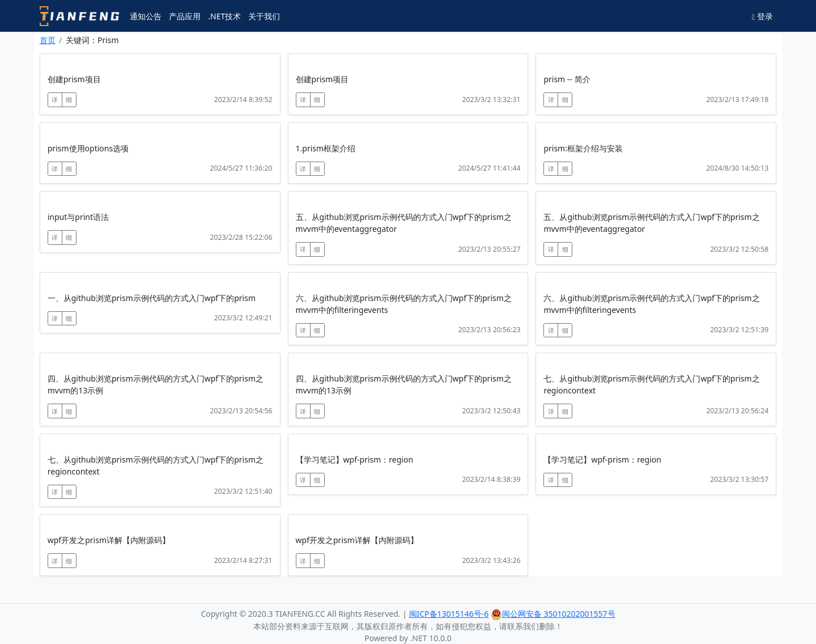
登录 (762, 16)
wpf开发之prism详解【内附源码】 (109, 540)
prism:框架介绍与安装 (583, 148)
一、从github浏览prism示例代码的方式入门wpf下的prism (152, 298)
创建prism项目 (74, 79)
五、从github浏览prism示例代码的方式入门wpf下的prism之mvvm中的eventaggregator (404, 223)
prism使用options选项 (88, 148)
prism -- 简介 (567, 79)
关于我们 (264, 16)
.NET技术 (224, 16)
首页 (48, 40)
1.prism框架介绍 (326, 148)
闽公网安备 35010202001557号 (553, 614)
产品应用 (185, 16)
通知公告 (146, 16)
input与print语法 (78, 217)
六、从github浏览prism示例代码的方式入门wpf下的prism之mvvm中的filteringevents (404, 304)
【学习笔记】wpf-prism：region (354, 459)
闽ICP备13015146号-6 (449, 614)
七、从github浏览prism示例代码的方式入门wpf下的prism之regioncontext (651, 384)
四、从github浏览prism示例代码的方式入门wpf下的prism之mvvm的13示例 (156, 384)
